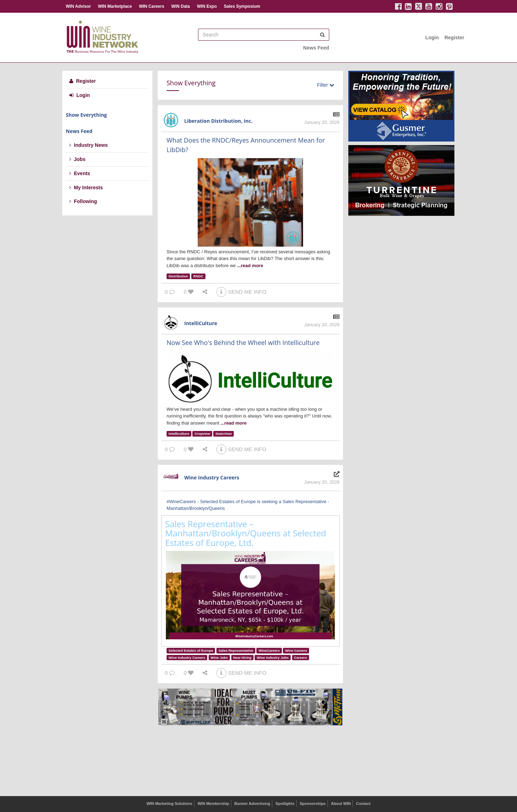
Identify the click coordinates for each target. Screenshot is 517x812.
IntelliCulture (201, 323)
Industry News (89, 145)
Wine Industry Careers (212, 477)
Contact (363, 804)
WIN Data (181, 6)
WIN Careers (152, 6)
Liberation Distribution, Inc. (218, 121)
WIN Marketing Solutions (169, 804)
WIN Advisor (78, 6)
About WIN (341, 804)
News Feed (316, 48)
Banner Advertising (252, 804)
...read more (250, 266)
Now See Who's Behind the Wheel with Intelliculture (243, 342)
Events (80, 173)
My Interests (86, 188)
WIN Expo (207, 6)
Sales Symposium (242, 6)
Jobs (77, 159)
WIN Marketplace (115, 6)
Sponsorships (312, 804)
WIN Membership (213, 804)
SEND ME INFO (241, 292)
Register (454, 38)
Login (432, 38)
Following (83, 201)
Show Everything (86, 115)
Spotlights (285, 804)
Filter (326, 85)
